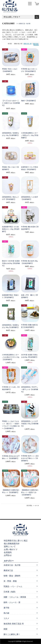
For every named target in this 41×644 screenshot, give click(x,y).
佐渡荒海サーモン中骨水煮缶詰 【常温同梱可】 (30, 168)
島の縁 (6, 613)
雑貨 (5, 629)
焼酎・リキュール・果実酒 (15, 597)
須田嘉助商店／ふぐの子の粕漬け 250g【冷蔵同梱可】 (30, 424)
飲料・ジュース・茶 (12, 602)
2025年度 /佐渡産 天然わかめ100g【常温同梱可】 (30, 356)
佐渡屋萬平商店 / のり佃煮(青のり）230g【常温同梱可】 (11, 229)
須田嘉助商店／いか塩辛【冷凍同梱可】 (30, 198)
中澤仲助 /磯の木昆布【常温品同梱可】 (30, 228)
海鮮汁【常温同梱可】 (29, 101)
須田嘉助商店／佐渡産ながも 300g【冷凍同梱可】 (11, 326)
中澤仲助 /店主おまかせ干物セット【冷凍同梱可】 (11, 457)
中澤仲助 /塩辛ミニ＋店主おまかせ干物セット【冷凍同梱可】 (30, 458)
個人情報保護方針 (12, 544)
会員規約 (8, 552)
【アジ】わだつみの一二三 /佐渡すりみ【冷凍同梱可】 (11, 103)
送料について (10, 547)
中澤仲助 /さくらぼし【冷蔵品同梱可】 (11, 388)
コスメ (6, 618)
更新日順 (35, 44)
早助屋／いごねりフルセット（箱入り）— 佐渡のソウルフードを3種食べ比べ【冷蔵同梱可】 (11, 425)
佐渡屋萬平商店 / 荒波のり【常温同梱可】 (10, 296)
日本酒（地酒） (10, 592)
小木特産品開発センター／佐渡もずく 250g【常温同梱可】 (30, 135)
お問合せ (8, 555)
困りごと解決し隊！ (12, 634)
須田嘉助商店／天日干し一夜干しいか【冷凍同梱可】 (30, 389)
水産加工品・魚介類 (12, 565)
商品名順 (36, 45)
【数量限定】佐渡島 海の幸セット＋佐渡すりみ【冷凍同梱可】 (30, 492)
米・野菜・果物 (10, 581)
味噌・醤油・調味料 (12, 576)
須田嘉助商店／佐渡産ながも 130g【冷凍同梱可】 (11, 134)
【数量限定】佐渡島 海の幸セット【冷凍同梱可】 (11, 491)
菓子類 (6, 608)
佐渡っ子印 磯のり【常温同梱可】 (30, 296)
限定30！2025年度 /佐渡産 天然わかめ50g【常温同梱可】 (11, 263)
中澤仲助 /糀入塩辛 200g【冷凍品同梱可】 (29, 262)
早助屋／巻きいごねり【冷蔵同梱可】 (10, 70)
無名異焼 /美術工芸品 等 (14, 624)
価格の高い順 (27, 44)
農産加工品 (8, 570)
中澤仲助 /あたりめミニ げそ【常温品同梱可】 (29, 70)
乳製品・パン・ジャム (13, 586)
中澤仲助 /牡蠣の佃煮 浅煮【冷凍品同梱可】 (29, 326)
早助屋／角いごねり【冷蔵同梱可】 (10, 168)
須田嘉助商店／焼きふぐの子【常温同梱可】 (10, 198)
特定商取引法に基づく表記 (16, 541)
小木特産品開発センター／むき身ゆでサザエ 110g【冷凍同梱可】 (11, 357)
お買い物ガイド (11, 549)
